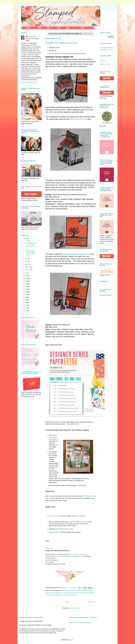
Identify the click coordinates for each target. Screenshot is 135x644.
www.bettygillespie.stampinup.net (75, 254)
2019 (25, 289)
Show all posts (88, 34)
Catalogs (44, 28)
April (26, 262)
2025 (25, 273)
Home (25, 28)
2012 (25, 308)
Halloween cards (61, 593)
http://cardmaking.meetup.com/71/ (79, 554)
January (28, 270)
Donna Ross (49, 549)
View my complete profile (29, 82)
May (26, 259)
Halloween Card (50, 593)
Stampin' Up (59, 595)
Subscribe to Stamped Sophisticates (80, 623)
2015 (25, 300)
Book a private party (75, 28)
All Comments (106, 64)
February (28, 267)
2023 (25, 278)
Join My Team (88, 28)
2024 (25, 276)
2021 (25, 284)
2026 (25, 238)
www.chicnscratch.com (79, 119)
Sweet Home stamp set (70, 595)
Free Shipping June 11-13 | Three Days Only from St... (30, 246)
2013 (25, 305)
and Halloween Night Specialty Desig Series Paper (77, 590)
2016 (25, 297)
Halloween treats (84, 593)
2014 (25, 302)
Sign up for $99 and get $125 (78, 522)
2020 (25, 286)
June (27, 241)
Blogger (71, 640)
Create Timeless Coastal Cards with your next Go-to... (30, 253)
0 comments (73, 588)
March (27, 264)
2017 (25, 294)
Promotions (54, 28)
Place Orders (34, 28)
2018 (25, 292)
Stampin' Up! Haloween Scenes (61, 43)
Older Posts (91, 602)
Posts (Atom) (75, 608)
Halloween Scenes (72, 593)
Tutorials (63, 28)
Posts (103, 61)
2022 (25, 281)
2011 (25, 311)
